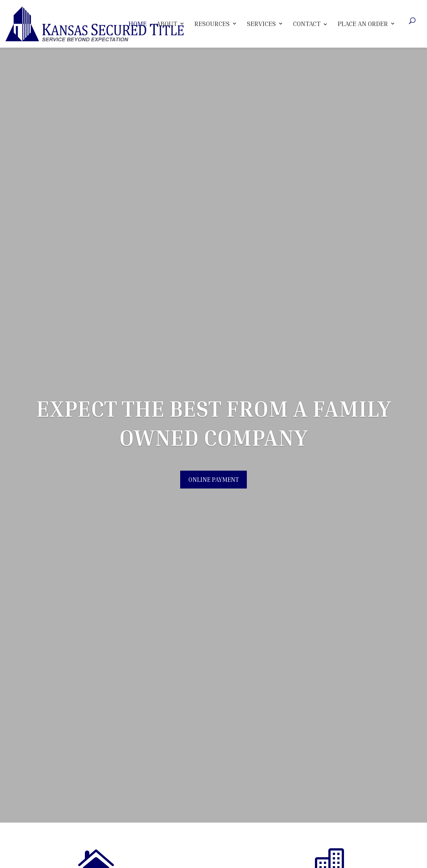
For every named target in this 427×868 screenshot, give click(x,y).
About (167, 24)
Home (138, 24)
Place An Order (363, 24)
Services (261, 24)
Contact (307, 23)
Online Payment (213, 480)
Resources (212, 24)
